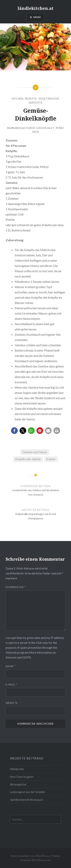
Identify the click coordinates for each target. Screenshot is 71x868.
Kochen (18, 99)
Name (11, 666)
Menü (37, 17)
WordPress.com (41, 860)
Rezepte (31, 99)
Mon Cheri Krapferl (22, 777)
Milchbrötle (17, 769)
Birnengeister (18, 784)
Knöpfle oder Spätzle (28, 459)
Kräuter (51, 459)
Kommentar (16, 587)
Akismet (11, 652)
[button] (14, 431)
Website (12, 703)
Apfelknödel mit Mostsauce (27, 800)
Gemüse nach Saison (35, 452)
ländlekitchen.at (35, 8)
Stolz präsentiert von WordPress (30, 856)
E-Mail (11, 685)
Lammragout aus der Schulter (28, 792)
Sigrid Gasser (36, 128)
